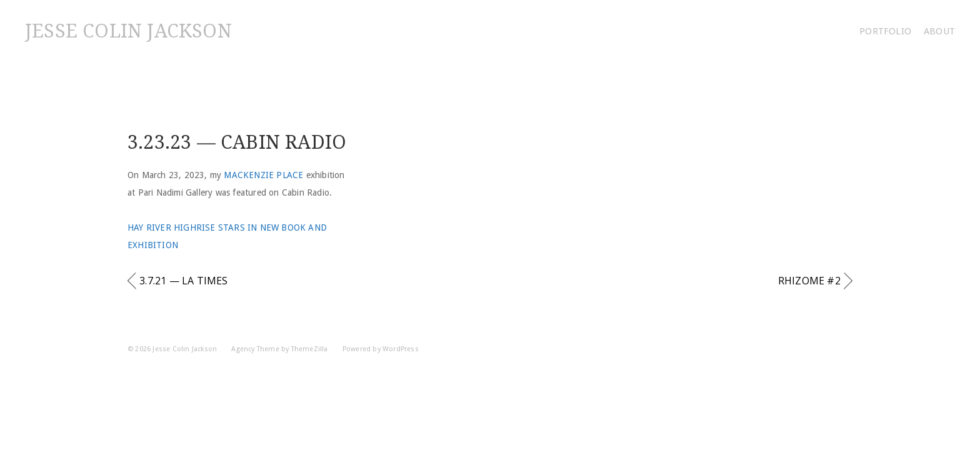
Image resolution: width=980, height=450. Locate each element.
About (939, 31)
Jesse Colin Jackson (128, 31)
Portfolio (885, 31)
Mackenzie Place (263, 175)
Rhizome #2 (809, 281)
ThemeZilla (310, 349)
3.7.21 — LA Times (183, 281)
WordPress (401, 349)
